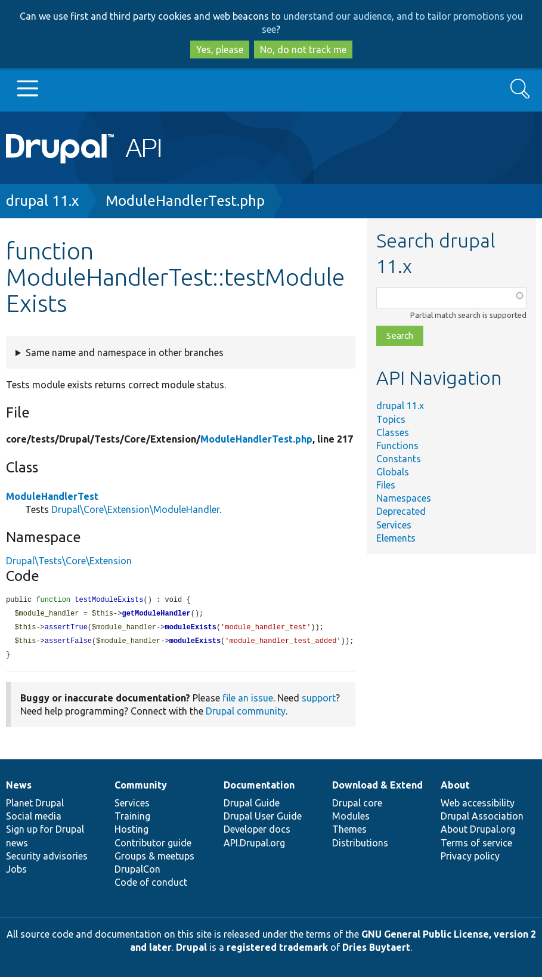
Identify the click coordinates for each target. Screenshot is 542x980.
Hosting (131, 832)
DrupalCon (137, 872)
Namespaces (404, 498)
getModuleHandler (156, 615)
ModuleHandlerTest (52, 496)
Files (386, 485)
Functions (397, 446)
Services (394, 525)
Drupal (191, 950)
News (19, 788)
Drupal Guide (252, 806)
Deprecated (401, 511)
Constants (399, 459)
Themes (349, 832)
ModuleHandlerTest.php (185, 201)
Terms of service (476, 846)
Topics (391, 419)
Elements (396, 538)
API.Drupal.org (254, 846)
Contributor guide (153, 846)
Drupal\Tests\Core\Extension (69, 561)
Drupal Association (482, 819)
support (319, 701)
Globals (393, 472)
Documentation (259, 788)
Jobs (16, 872)
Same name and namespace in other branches (125, 353)
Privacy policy (470, 859)
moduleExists (190, 629)
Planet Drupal (35, 806)
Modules (351, 819)
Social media (34, 819)
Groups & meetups (154, 859)
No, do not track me (303, 50)
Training (132, 819)
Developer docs (257, 832)
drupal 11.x (42, 201)
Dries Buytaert (376, 950)
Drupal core (357, 806)
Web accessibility (478, 806)
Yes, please (220, 50)
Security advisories (47, 859)
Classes (393, 432)
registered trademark (277, 950)
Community (141, 788)
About (455, 788)
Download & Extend (377, 788)
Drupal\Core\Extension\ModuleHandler (135, 509)
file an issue (248, 701)
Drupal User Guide (263, 819)
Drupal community (246, 714)
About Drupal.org (478, 832)
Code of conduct (151, 885)
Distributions (360, 846)
